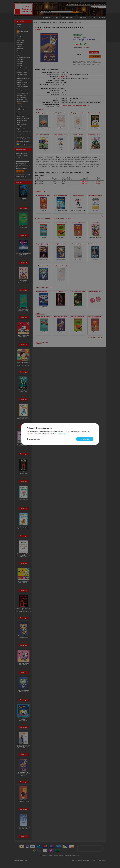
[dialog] (60, 434)
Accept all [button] (85, 439)
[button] (33, 439)
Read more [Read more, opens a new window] (61, 434)
